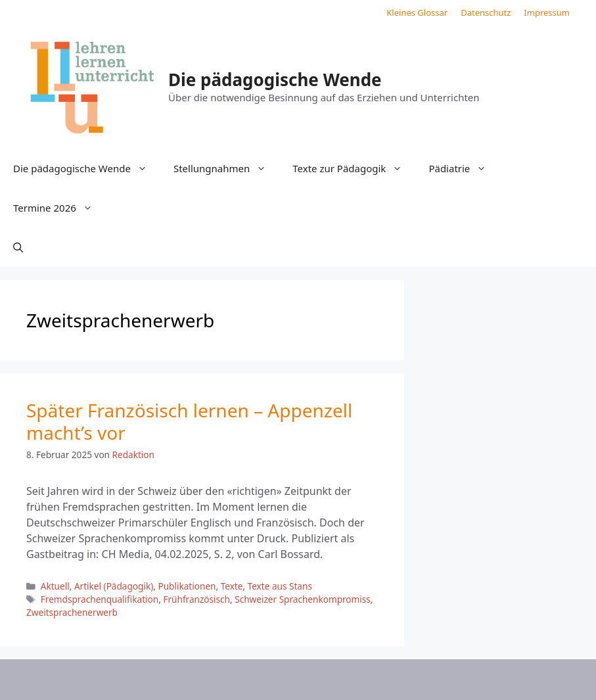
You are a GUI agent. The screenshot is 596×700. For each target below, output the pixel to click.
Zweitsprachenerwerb (72, 612)
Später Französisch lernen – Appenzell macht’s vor (189, 421)
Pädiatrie (464, 168)
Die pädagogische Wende (275, 80)
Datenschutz (486, 12)
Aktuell (55, 586)
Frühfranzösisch (196, 599)
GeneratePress (405, 680)
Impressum (547, 12)
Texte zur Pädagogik (354, 168)
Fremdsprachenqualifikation (100, 599)
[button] (18, 247)
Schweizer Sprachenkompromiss (303, 599)
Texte (232, 586)
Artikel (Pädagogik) (114, 586)
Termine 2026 (59, 208)
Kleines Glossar (417, 12)
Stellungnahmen (226, 168)
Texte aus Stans (280, 586)
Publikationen (187, 586)
